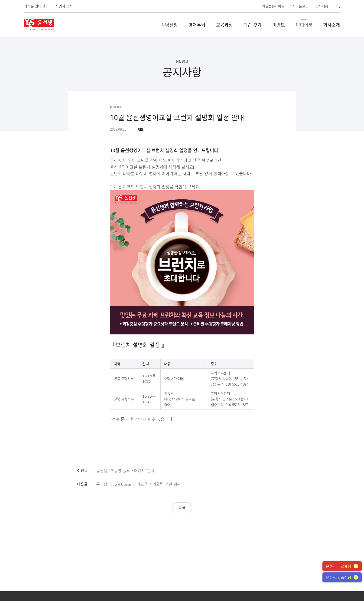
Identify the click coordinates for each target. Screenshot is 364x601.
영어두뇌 (197, 25)
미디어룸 (304, 25)
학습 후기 (253, 25)
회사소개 (331, 25)
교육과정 (224, 25)
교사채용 (322, 6)
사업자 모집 (64, 6)
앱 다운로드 (300, 6)
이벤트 (279, 25)
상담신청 (169, 25)
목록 (182, 508)
